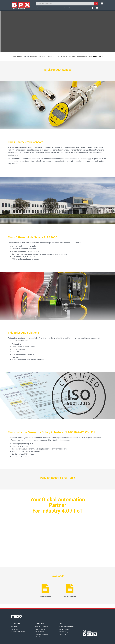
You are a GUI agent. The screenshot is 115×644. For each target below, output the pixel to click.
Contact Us (14, 629)
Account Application (42, 627)
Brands (49, 8)
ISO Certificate (70, 591)
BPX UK (37, 637)
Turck (27, 56)
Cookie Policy (63, 634)
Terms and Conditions (66, 627)
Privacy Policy (63, 632)
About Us (14, 627)
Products (40, 8)
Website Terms (64, 629)
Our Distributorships (18, 632)
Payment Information (42, 634)
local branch (98, 56)
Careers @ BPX (40, 629)
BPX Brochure (40, 632)
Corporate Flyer (45, 591)
